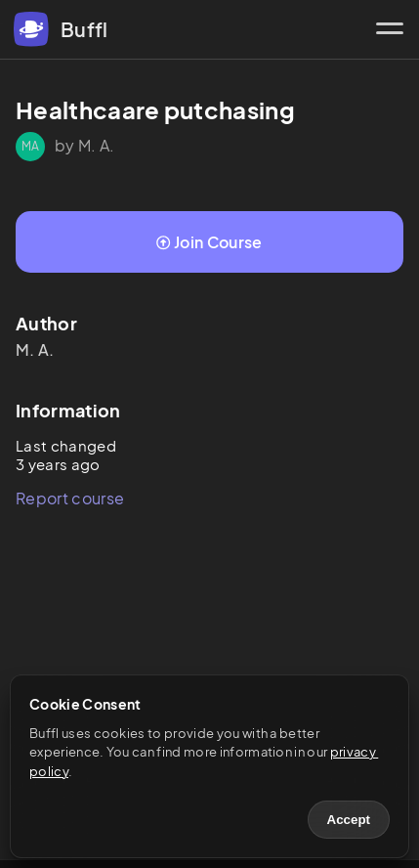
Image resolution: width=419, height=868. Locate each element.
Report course (70, 498)
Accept (349, 820)
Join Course (209, 242)
